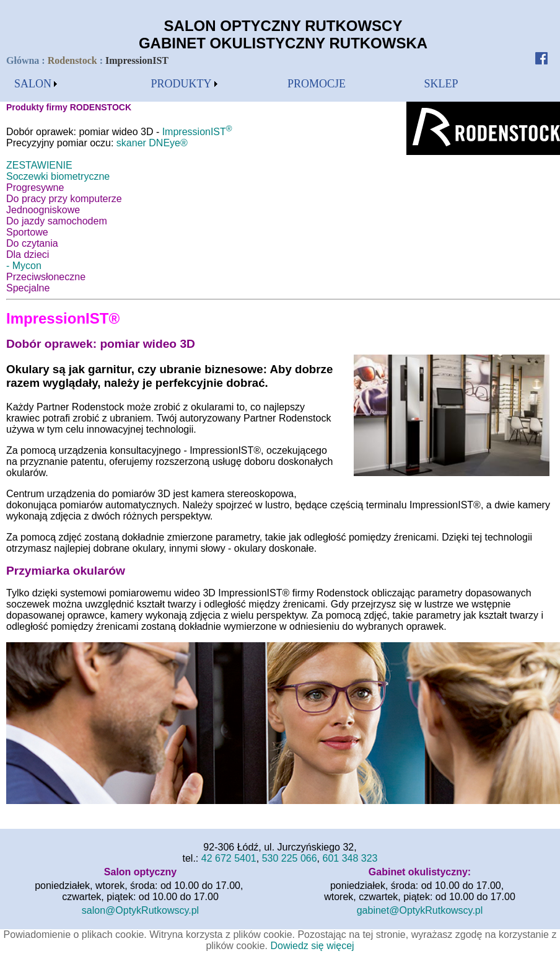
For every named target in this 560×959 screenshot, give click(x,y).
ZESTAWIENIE (39, 165)
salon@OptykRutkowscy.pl (140, 910)
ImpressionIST (197, 132)
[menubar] (36, 84)
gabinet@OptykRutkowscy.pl (420, 910)
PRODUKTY (182, 84)
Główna (24, 60)
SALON (33, 84)
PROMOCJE (317, 84)
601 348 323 (350, 858)
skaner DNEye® (152, 143)
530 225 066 (290, 858)
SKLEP (441, 84)
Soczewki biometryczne (58, 176)
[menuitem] (36, 84)
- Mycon (24, 266)
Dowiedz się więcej (312, 946)
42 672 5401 (229, 858)
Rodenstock (72, 60)
